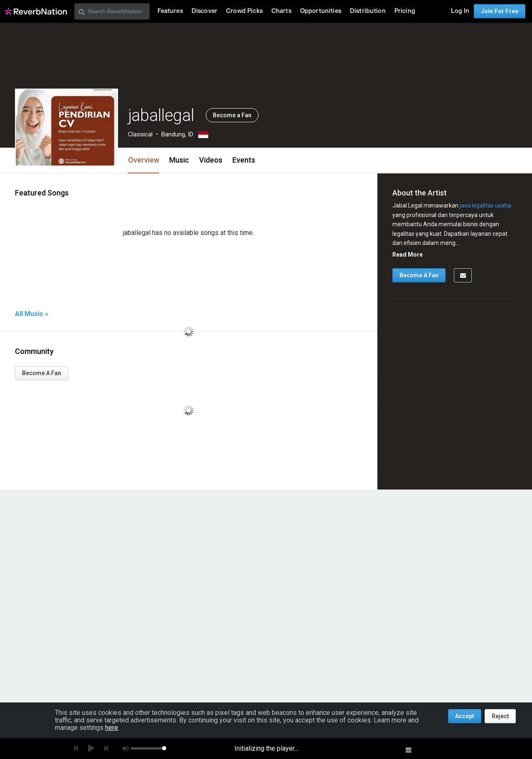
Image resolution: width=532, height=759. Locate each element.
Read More (408, 255)
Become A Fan (42, 373)
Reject (500, 716)
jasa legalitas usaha (485, 205)
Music (179, 160)
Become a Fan (232, 115)
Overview (144, 160)
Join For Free (500, 11)
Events (244, 160)
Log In (460, 11)
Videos (211, 160)
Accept (465, 716)
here (112, 728)
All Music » (32, 314)
